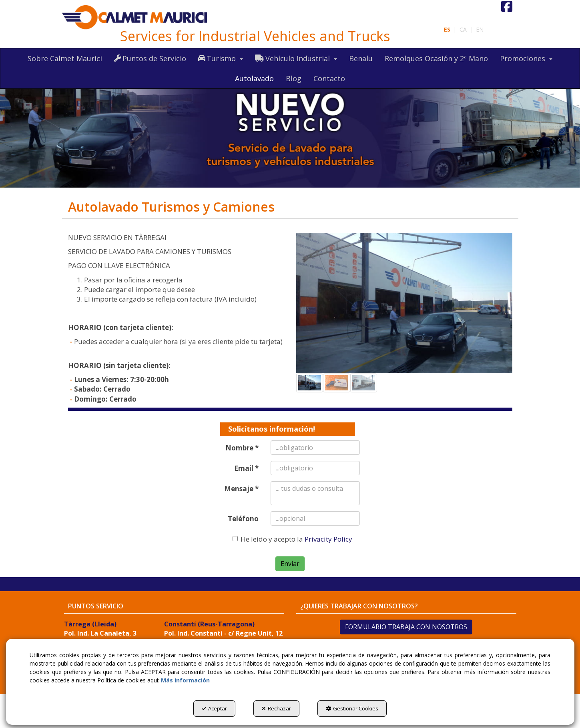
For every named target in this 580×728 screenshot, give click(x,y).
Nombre (242, 448)
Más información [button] (185, 680)
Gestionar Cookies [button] (352, 708)
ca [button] (463, 29)
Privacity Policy (328, 539)
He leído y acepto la (292, 539)
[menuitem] (464, 30)
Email (246, 468)
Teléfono (243, 519)
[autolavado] (290, 128)
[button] (135, 18)
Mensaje (241, 489)
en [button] (480, 29)
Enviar (290, 564)
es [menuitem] (447, 29)
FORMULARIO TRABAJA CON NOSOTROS (406, 627)
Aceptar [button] (214, 708)
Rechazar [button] (276, 708)
